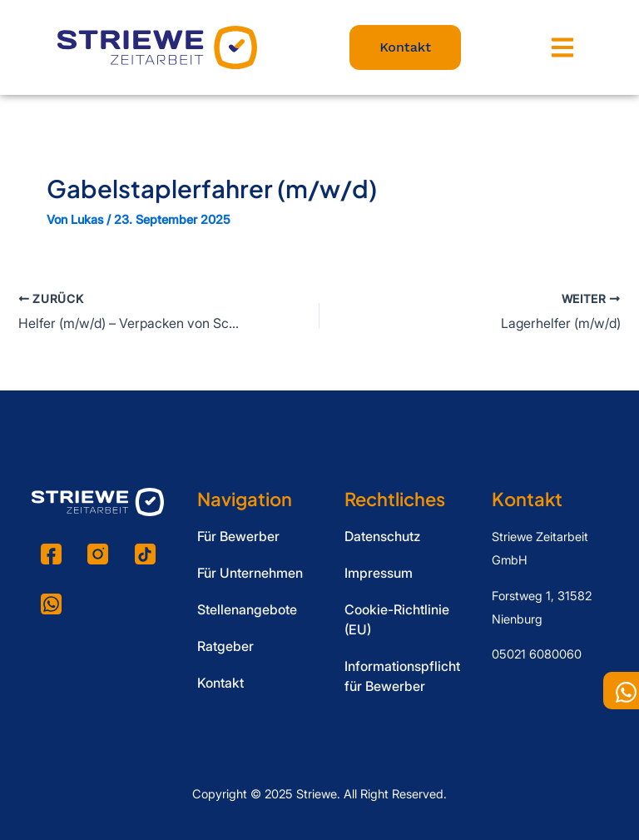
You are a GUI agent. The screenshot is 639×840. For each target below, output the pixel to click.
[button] (563, 48)
